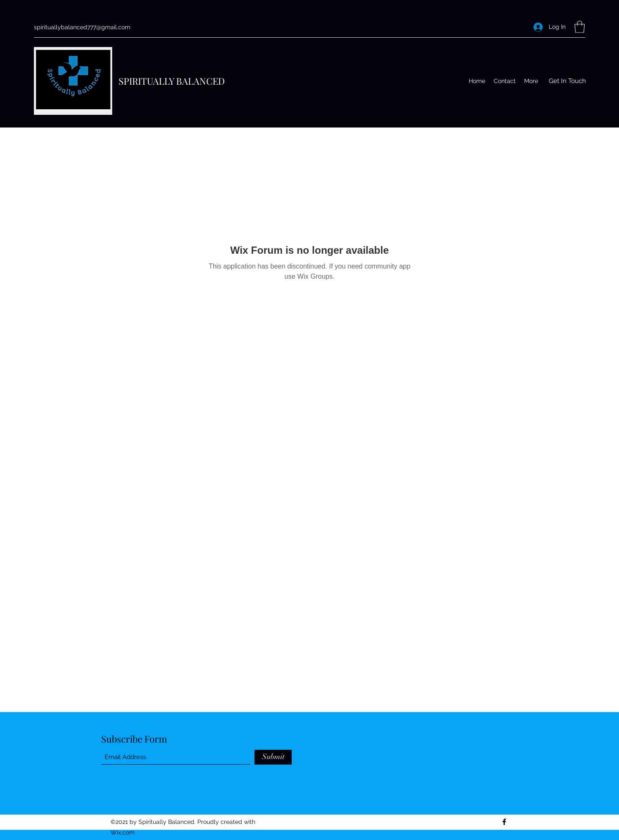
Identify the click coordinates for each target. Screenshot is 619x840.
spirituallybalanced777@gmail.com (82, 27)
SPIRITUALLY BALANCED (172, 81)
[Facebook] (504, 822)
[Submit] (273, 757)
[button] (580, 27)
